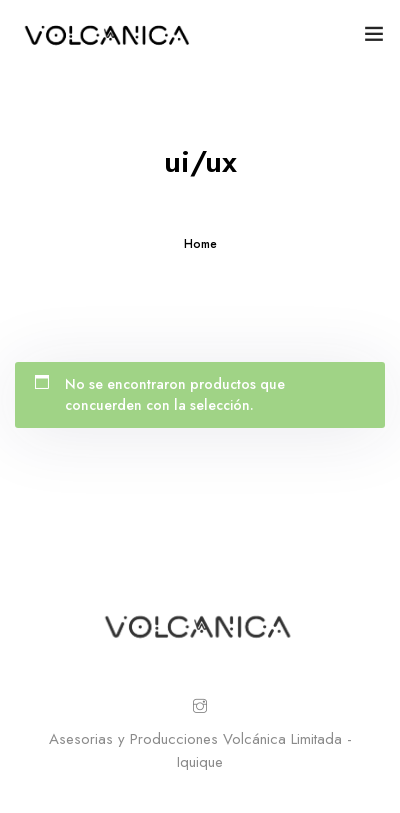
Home (200, 244)
